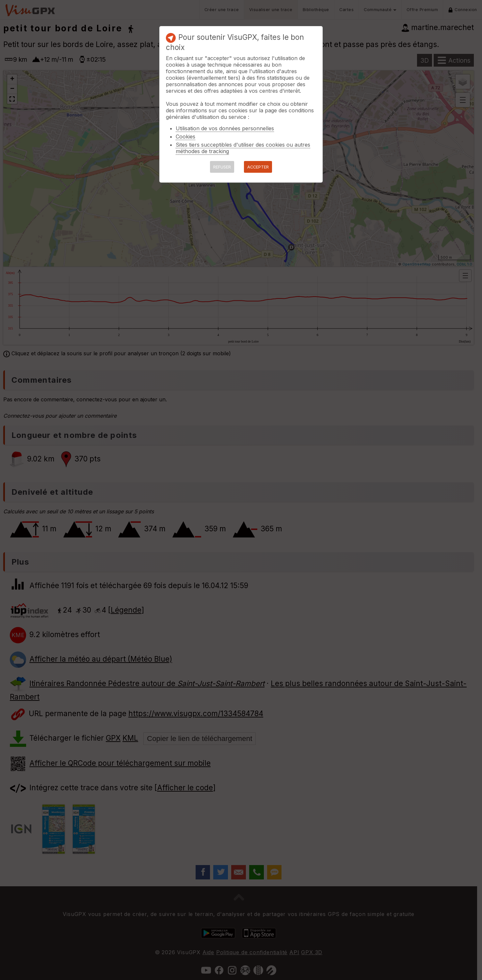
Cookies (185, 137)
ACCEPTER (258, 167)
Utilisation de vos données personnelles (225, 128)
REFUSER (222, 167)
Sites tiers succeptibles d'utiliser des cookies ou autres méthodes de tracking (243, 148)
